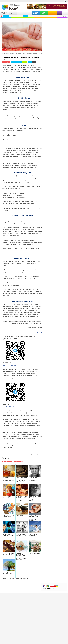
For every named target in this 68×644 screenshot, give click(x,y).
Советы (30, 62)
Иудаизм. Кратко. (15, 16)
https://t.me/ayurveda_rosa (10, 406)
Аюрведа (26, 16)
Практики (25, 62)
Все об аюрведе (8, 462)
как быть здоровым (19, 462)
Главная (4, 53)
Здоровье (19, 62)
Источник (39, 332)
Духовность (6, 16)
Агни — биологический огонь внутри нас (40, 16)
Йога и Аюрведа (11, 53)
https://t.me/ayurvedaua (9, 365)
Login (65, 1)
